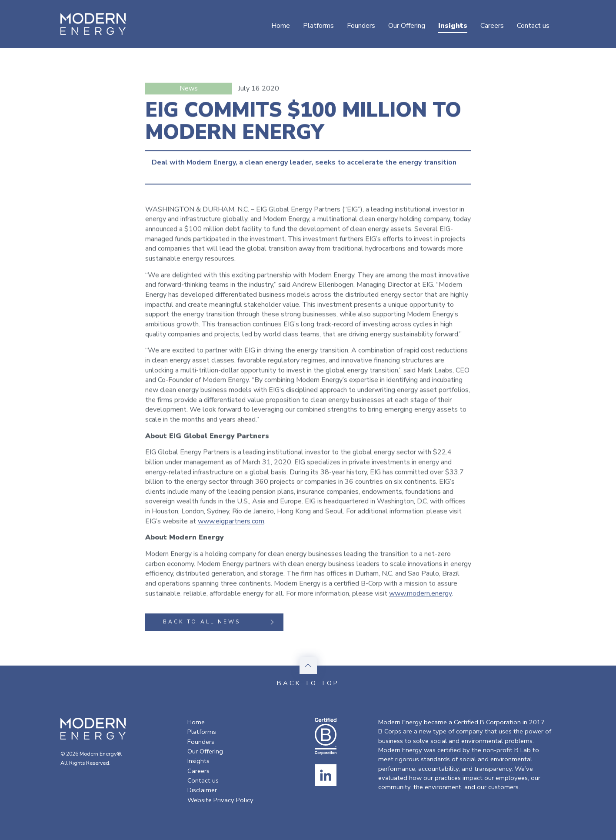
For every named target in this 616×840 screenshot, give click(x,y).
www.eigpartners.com (231, 522)
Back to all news (220, 623)
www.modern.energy (420, 594)
